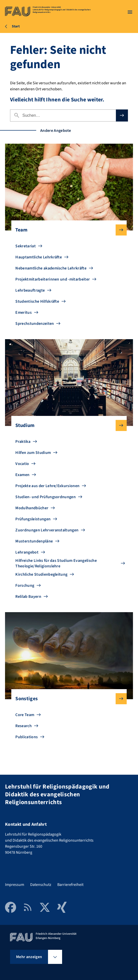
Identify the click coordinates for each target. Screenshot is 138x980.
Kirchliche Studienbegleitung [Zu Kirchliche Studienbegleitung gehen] (41, 574)
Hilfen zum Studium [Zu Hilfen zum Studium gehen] (33, 453)
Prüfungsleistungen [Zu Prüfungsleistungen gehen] (33, 519)
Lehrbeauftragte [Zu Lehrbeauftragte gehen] (30, 290)
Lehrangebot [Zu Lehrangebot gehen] (27, 552)
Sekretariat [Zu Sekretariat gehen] (26, 246)
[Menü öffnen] (130, 12)
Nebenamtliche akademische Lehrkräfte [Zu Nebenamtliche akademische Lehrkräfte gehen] (51, 268)
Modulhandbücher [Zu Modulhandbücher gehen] (32, 508)
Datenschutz (41, 885)
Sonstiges (67, 699)
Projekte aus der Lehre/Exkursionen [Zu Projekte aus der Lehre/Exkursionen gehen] (47, 486)
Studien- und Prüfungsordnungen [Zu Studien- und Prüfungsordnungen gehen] (45, 497)
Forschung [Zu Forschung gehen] (25, 585)
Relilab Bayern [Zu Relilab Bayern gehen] (28, 597)
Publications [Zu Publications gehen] (27, 737)
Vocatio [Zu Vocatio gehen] (22, 464)
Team (67, 230)
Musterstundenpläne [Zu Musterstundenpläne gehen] (34, 541)
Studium (67, 425)
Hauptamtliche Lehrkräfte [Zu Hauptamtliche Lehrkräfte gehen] (39, 257)
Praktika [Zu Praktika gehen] (23, 442)
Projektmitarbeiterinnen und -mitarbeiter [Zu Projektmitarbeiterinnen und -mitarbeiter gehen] (53, 279)
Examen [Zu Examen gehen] (22, 475)
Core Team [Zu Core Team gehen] (25, 715)
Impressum (15, 885)
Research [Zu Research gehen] (24, 726)
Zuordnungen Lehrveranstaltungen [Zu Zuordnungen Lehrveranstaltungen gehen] (47, 530)
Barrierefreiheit (70, 885)
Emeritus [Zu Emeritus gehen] (24, 312)
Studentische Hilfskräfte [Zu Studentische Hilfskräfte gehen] (37, 301)
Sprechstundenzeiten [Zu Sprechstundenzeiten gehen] (35, 324)
